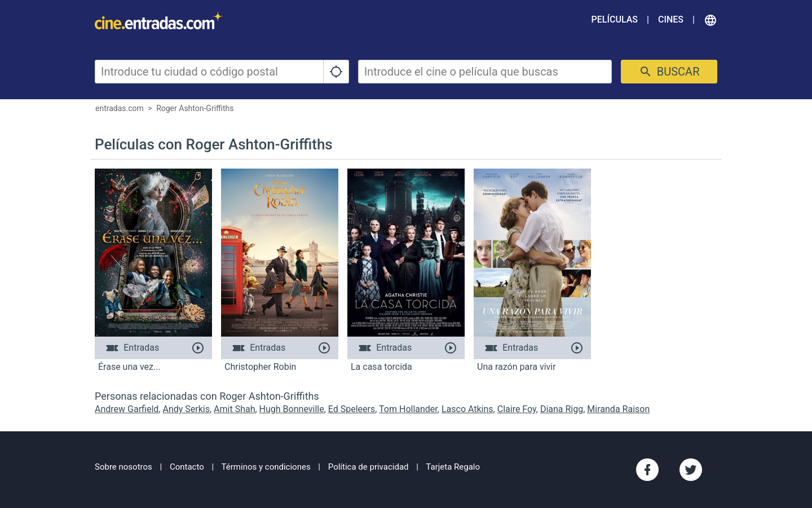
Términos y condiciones (266, 467)
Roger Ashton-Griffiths (195, 108)
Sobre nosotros (123, 467)
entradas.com (120, 108)
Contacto (187, 467)
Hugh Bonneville (292, 409)
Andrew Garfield (127, 409)
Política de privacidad (369, 467)
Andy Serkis (186, 409)
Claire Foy (517, 409)
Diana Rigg (562, 409)
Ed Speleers (352, 409)
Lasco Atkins (467, 409)
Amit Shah (234, 409)
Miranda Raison (618, 409)
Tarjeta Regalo (453, 467)
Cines (671, 19)
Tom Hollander (408, 409)
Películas (615, 19)
